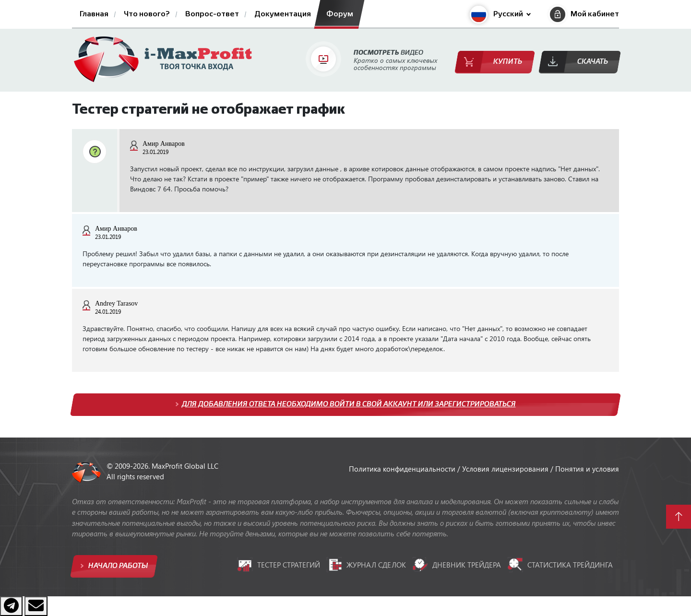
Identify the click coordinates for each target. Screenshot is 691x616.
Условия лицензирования (506, 469)
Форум (340, 14)
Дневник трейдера (457, 564)
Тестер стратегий (279, 565)
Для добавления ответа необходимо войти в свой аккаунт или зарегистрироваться (349, 404)
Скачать (593, 62)
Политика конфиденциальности (403, 469)
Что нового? (147, 14)
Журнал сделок (366, 565)
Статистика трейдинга (560, 565)
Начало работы (117, 566)
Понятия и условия (587, 469)
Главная (94, 14)
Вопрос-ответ (212, 14)
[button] (500, 15)
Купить (508, 62)
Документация (283, 14)
